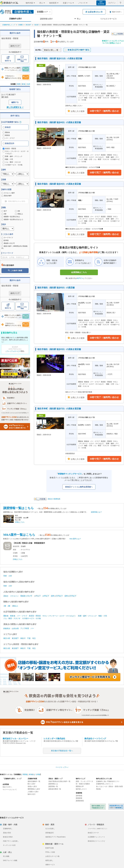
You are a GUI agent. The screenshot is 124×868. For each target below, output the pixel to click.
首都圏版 (18, 774)
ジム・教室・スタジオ (12, 618)
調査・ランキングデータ (84, 781)
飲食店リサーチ (93, 833)
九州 (28, 84)
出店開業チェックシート (96, 837)
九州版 (38, 774)
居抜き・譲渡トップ (55, 779)
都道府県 (16, 546)
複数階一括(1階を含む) (11, 217)
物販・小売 (103, 616)
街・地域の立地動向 (83, 784)
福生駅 (36, 25)
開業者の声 (80, 786)
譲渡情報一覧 (53, 786)
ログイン (80, 278)
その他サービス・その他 (31, 618)
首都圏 (20, 25)
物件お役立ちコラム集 (104, 779)
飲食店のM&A (8, 837)
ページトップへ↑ (62, 767)
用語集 (98, 789)
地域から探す (32, 786)
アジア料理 (25, 628)
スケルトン (14, 596)
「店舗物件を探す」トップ (12, 779)
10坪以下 (37, 596)
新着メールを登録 (22, 59)
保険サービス (50, 865)
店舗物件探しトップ (9, 25)
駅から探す (32, 784)
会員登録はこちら (79, 272)
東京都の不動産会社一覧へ (62, 751)
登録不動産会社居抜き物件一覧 (59, 781)
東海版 (31, 774)
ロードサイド (7, 238)
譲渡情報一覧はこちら (19, 508)
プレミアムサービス (13, 351)
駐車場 (5, 240)
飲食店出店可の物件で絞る (77, 50)
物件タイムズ (81, 779)
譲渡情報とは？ (96, 512)
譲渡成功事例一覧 (55, 789)
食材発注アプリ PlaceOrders (55, 837)
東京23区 (7, 638)
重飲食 (6, 132)
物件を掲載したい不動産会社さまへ (98, 807)
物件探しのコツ (81, 789)
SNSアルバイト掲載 (10, 860)
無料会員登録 (101, 3)
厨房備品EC (50, 833)
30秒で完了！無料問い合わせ (104, 111)
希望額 (15, 556)
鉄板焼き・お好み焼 (11, 628)
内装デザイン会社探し (11, 841)
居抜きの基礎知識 (54, 499)
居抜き (6, 596)
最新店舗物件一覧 (34, 781)
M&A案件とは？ (75, 539)
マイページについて (10, 790)
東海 (23, 84)
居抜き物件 (7, 196)
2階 (4, 214)
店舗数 (15, 553)
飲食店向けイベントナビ (96, 841)
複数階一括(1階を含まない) (12, 219)
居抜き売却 (7, 833)
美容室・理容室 (35, 616)
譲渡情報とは (53, 784)
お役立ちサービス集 (52, 856)
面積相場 (79, 798)
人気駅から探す (33, 792)
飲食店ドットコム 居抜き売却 (116, 807)
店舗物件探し (8, 829)
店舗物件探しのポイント (105, 784)
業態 (14, 550)
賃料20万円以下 (70, 596)
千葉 (29, 638)
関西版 (25, 774)
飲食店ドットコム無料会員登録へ (79, 487)
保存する (8, 59)
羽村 (5, 576)
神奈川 (23, 638)
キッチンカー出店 (9, 845)
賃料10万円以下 (57, 596)
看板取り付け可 (8, 243)
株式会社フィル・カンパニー (15, 739)
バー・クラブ (9, 138)
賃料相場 (79, 796)
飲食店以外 (9, 143)
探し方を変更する (15, 107)
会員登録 (6, 784)
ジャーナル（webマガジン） (98, 829)
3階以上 (19, 214)
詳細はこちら (20, 522)
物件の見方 (32, 794)
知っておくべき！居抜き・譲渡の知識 (109, 786)
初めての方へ (7, 787)
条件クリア (15, 46)
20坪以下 (46, 596)
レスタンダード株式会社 (54, 739)
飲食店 (7, 127)
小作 (10, 576)
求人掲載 (6, 856)
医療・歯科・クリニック (87, 616)
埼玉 (34, 638)
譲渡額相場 (80, 801)
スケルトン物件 (8, 193)
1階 (17, 211)
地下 (4, 211)
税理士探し (49, 860)
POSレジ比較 (50, 852)
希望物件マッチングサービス (70, 474)
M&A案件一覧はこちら (19, 535)
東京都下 (28, 25)
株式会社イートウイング (95, 739)
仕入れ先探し (50, 829)
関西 (19, 84)
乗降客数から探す (34, 789)
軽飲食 (6, 135)
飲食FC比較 (50, 848)
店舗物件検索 (32, 779)
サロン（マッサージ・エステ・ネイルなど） (59, 616)
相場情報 (79, 793)
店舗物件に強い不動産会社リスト (108, 781)
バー (32, 628)
